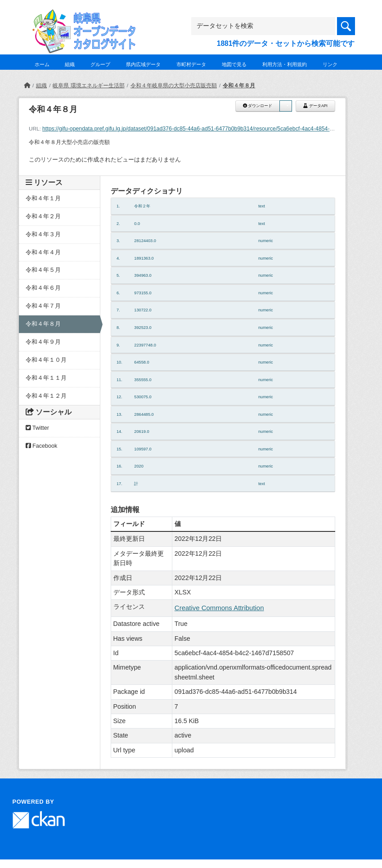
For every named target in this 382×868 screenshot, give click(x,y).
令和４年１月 (43, 198)
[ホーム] (27, 85)
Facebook (42, 446)
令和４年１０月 (46, 360)
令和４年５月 (43, 270)
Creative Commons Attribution (219, 608)
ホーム (42, 64)
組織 (70, 64)
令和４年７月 (43, 306)
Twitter (37, 428)
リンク (330, 64)
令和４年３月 (43, 234)
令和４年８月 (239, 85)
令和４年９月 (43, 342)
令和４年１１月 (46, 378)
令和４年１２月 (46, 396)
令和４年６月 (43, 288)
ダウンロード (258, 106)
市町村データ (191, 64)
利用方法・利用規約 (285, 64)
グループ (100, 64)
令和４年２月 (43, 216)
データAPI (315, 106)
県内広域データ (143, 64)
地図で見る (234, 64)
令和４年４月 (43, 252)
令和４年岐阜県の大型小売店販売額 (174, 85)
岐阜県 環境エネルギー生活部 (88, 85)
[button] (286, 106)
